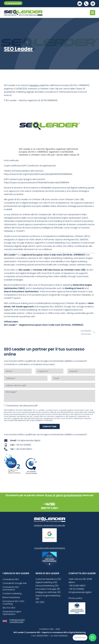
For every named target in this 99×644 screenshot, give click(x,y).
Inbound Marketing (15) (47, 586)
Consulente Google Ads (15, 583)
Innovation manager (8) (48, 589)
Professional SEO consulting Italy (17, 621)
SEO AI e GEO (9, 608)
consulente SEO (12, 203)
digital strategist (30, 203)
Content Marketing (55, 243)
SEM (42, 92)
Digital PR (39, 243)
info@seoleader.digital (80, 592)
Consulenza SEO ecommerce (11, 588)
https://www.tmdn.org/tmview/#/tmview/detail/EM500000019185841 (38, 174)
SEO (37, 92)
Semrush (88, 495)
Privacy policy (75, 598)
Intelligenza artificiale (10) (48, 592)
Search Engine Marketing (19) (48, 597)
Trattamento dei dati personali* (22, 406)
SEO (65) (40, 602)
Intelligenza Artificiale (52, 228)
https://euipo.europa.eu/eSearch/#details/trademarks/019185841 (37, 183)
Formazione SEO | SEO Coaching (13, 603)
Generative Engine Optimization (65, 218)
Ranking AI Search (63, 221)
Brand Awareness (11, 597)
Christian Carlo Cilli (49, 89)
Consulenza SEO (11, 579)
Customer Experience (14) (48, 579)
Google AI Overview (80, 228)
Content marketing (12, 594)
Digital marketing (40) (46, 582)
